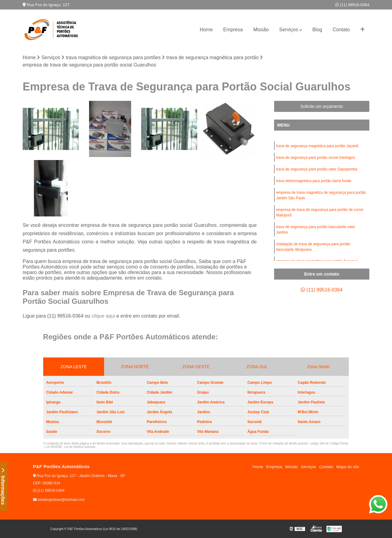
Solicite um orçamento (322, 106)
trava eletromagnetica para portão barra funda (314, 181)
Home (206, 30)
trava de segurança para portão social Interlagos (316, 158)
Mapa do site (348, 467)
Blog (317, 30)
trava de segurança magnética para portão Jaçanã (317, 146)
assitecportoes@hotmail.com (59, 500)
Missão (261, 30)
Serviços (289, 30)
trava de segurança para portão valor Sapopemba (317, 169)
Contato (341, 30)
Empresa (233, 30)
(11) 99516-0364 (352, 5)
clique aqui (103, 316)
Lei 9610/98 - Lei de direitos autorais (70, 447)
